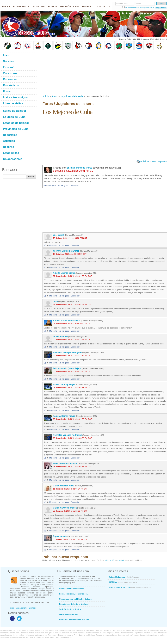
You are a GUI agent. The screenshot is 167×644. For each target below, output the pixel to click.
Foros (55, 96)
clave (139, 4)
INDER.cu (123, 582)
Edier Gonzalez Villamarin (66, 463)
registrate (121, 560)
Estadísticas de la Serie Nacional (74, 604)
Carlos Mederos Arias (64, 486)
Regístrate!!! (161, 8)
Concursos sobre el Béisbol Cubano (75, 599)
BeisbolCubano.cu (124, 577)
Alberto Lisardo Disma (64, 273)
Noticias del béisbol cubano (72, 589)
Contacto (33, 608)
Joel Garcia (59, 235)
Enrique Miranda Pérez (79, 168)
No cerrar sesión (132, 8)
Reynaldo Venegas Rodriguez (67, 352)
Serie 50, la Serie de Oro (70, 609)
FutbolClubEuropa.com (130, 587)
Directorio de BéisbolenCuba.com (74, 620)
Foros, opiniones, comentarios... (74, 594)
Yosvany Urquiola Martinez (66, 251)
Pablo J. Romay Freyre (64, 385)
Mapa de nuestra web (69, 614)
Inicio (46, 96)
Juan (55, 301)
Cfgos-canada (60, 536)
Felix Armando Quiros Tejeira (67, 368)
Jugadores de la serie (72, 96)
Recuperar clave (147, 8)
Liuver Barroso (60, 337)
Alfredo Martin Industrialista (67, 321)
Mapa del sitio (22, 608)
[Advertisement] (71, 73)
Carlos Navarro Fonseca (65, 508)
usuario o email (122, 4)
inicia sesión (110, 560)
